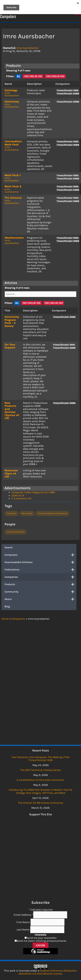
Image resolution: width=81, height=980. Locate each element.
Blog (7, 606)
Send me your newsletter (42, 938)
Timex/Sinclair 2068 (55, 76)
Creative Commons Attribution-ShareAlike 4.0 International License (48, 972)
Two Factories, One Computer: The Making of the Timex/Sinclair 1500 (41, 759)
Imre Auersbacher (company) (52, 513)
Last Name (23, 929)
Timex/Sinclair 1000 (33, 76)
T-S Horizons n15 (21, 498)
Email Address (23, 915)
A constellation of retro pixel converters (40, 780)
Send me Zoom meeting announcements (42, 941)
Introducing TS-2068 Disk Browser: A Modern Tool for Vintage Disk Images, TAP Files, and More (40, 791)
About (40, 599)
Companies (40, 577)
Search (9, 547)
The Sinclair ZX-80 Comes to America (40, 803)
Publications (40, 570)
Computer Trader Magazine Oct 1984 (33, 492)
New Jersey (27, 513)
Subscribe (41, 945)
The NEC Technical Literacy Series (40, 770)
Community (40, 592)
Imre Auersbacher (27, 48)
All (19, 76)
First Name (23, 922)
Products (40, 584)
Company (11, 513)
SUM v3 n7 (18, 495)
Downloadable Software (40, 562)
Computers (40, 555)
